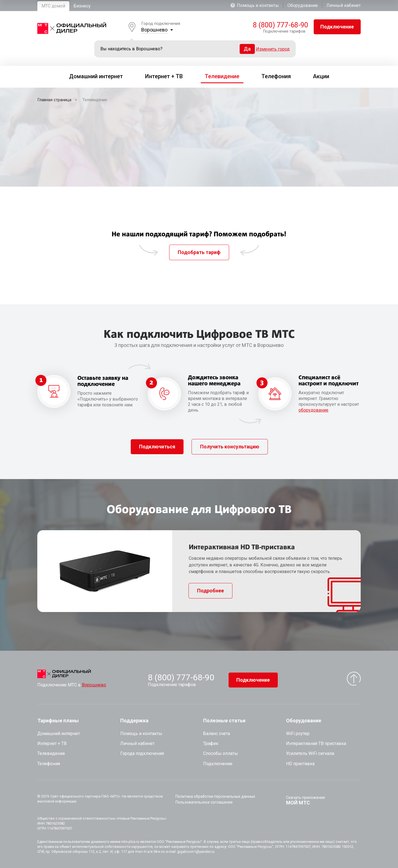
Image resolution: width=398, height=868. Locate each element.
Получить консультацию (230, 447)
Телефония (49, 764)
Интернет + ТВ (52, 743)
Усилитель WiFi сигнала (310, 753)
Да (247, 49)
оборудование (313, 410)
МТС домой (53, 6)
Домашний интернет (59, 734)
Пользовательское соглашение (204, 802)
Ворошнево (154, 30)
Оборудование (303, 5)
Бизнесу (82, 6)
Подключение (337, 27)
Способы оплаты (221, 753)
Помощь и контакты (255, 5)
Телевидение (51, 753)
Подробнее (210, 591)
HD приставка (300, 764)
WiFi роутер (298, 734)
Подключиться (157, 447)
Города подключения (142, 753)
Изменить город (273, 49)
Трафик (211, 743)
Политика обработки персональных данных (215, 796)
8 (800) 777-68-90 (279, 25)
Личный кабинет (344, 5)
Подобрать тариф (199, 252)
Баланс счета (217, 734)
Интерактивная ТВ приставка (316, 743)
